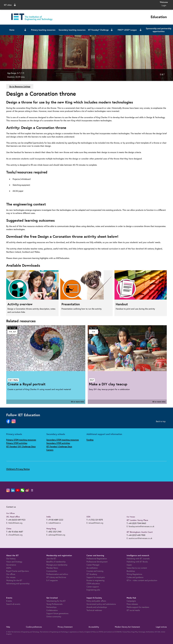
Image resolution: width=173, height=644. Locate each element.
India (49, 517)
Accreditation (92, 568)
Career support (93, 587)
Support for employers (96, 577)
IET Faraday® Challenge (98, 30)
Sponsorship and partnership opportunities (159, 30)
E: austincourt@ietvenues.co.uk (139, 538)
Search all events (13, 604)
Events (9, 601)
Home (12, 30)
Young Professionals (54, 604)
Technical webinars (94, 610)
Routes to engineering (95, 580)
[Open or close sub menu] (25, 30)
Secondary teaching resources (72, 30)
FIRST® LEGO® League (127, 30)
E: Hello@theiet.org (14, 523)
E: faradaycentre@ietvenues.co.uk (140, 526)
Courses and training (95, 571)
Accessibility (94, 627)
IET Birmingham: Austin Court (140, 532)
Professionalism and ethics (57, 574)
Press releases (132, 604)
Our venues (11, 577)
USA (88, 517)
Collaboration (52, 610)
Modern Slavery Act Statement (127, 627)
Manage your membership (57, 565)
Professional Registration (97, 558)
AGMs (9, 568)
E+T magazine (52, 580)
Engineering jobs (93, 590)
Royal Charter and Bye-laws (18, 571)
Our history (11, 558)
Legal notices (161, 627)
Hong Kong (51, 528)
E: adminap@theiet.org (56, 535)
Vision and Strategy (14, 562)
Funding (90, 440)
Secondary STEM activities (58, 443)
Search (111, 5)
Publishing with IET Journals (138, 558)
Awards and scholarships (97, 607)
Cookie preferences (34, 627)
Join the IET (51, 558)
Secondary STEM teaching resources (63, 440)
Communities (52, 571)
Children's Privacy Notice (18, 469)
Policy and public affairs (96, 601)
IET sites (10, 5)
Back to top (161, 421)
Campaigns (131, 601)
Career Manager (93, 565)
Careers (50, 450)
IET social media (133, 610)
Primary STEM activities (17, 443)
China (9, 528)
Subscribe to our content (137, 568)
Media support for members (138, 607)
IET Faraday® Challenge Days (59, 446)
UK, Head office (13, 517)
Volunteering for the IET (56, 601)
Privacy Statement (65, 627)
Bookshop (131, 571)
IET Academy (92, 574)
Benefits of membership (56, 562)
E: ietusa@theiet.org (95, 523)
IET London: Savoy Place (137, 520)
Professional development (97, 562)
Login (164, 5)
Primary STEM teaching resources (21, 440)
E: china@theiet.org (14, 535)
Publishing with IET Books (137, 562)
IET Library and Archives (56, 577)
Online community (54, 616)
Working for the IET (14, 580)
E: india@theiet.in (54, 523)
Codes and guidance (135, 577)
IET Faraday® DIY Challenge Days (21, 446)
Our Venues (131, 517)
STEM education (93, 583)
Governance (11, 565)
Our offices (11, 574)
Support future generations (57, 613)
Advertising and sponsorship (18, 583)
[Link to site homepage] (31, 17)
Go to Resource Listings (20, 86)
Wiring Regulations (134, 574)
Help (8, 627)
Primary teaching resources (43, 30)
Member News (52, 568)
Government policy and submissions (101, 604)
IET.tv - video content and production (142, 580)
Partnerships (51, 607)
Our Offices (11, 513)
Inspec (129, 565)
